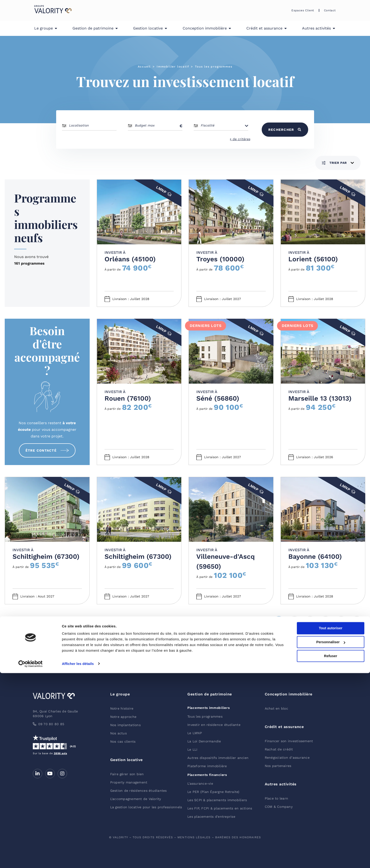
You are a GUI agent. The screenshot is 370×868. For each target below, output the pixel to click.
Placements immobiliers (208, 708)
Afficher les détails (78, 859)
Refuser (331, 851)
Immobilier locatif (173, 67)
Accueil (144, 67)
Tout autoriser (331, 823)
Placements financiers (207, 775)
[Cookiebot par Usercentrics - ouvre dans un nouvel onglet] (31, 859)
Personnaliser (331, 837)
